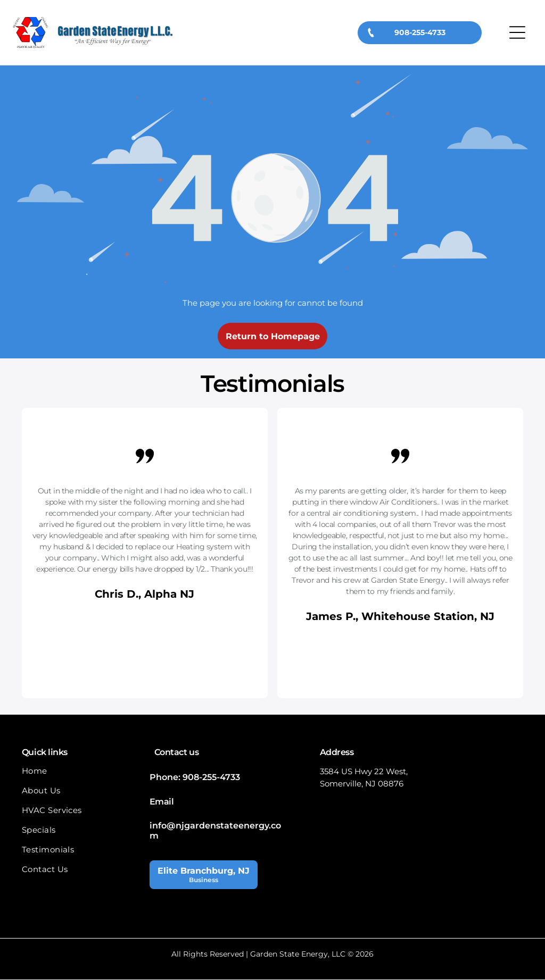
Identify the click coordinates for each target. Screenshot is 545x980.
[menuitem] (81, 776)
